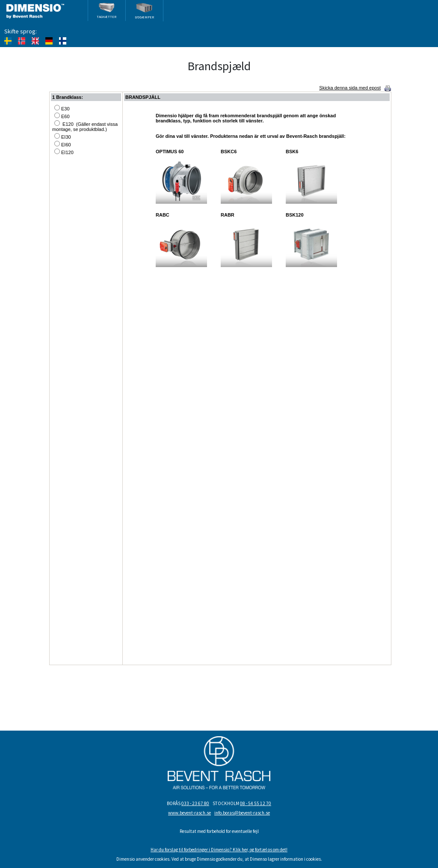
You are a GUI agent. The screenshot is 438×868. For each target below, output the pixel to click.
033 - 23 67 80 (195, 803)
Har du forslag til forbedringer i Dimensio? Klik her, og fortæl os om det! (219, 850)
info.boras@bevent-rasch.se (242, 813)
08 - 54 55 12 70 (256, 803)
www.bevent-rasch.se (189, 813)
